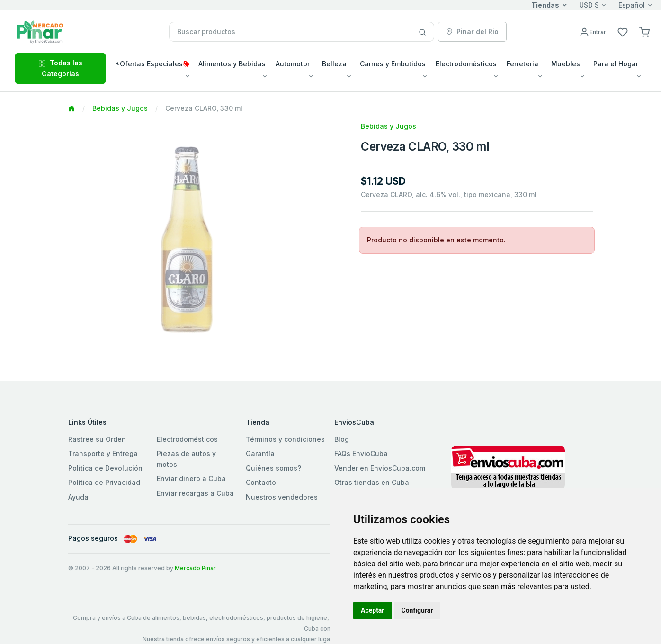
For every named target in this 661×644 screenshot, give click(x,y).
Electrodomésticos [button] (466, 64)
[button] (644, 31)
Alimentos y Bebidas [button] (232, 64)
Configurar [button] (417, 610)
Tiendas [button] (545, 5)
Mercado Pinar (195, 568)
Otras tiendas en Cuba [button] (372, 482)
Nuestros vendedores (282, 497)
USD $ (589, 5)
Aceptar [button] (373, 610)
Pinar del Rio (472, 31)
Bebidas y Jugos (120, 108)
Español (632, 5)
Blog (342, 439)
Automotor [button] (293, 64)
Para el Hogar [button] (616, 64)
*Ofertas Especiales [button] (152, 64)
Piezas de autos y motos (186, 459)
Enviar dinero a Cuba (191, 479)
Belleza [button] (334, 64)
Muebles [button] (566, 64)
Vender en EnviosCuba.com (380, 468)
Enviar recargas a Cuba (195, 493)
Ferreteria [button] (523, 64)
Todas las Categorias (60, 68)
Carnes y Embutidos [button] (393, 64)
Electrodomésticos (187, 439)
